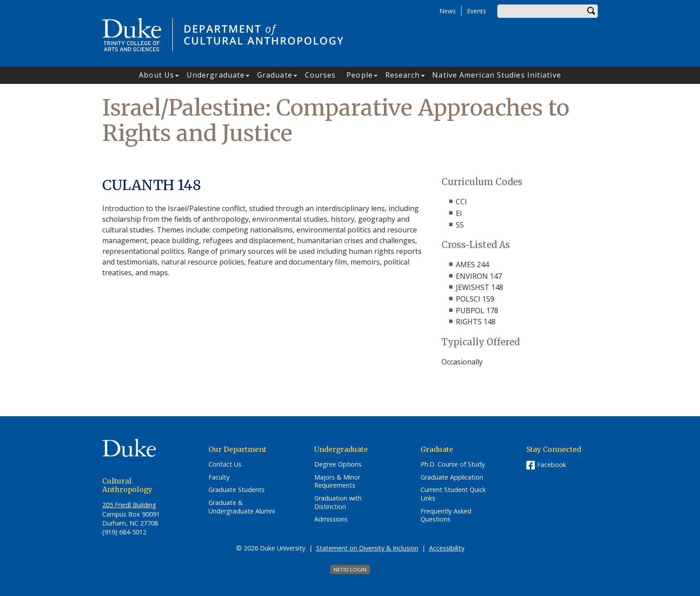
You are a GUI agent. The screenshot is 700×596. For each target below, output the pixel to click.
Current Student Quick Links (453, 494)
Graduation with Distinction (338, 503)
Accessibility (447, 548)
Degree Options (338, 464)
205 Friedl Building (129, 505)
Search (591, 11)
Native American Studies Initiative (496, 75)
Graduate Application (452, 477)
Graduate (275, 75)
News (448, 11)
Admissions (331, 519)
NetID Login (350, 569)
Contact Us (225, 464)
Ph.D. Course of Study (453, 464)
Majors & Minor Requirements (337, 482)
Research (403, 75)
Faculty (219, 477)
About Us (156, 75)
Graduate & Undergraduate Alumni (242, 507)
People (360, 75)
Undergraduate (216, 75)
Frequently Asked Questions (446, 515)
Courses (321, 75)
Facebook (552, 465)
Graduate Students (237, 490)
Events (477, 11)
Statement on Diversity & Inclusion (367, 548)
